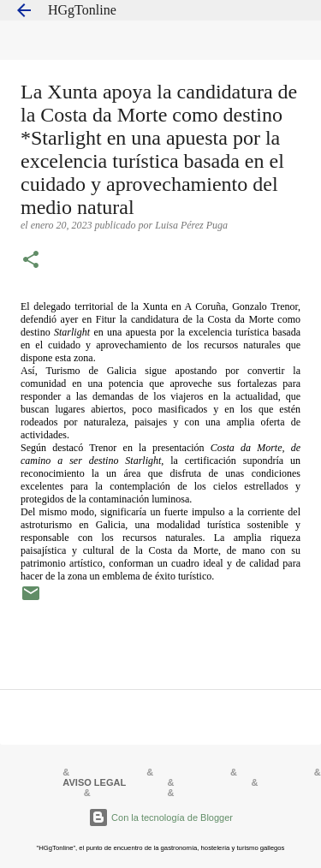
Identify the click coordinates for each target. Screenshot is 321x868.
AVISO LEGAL (94, 782)
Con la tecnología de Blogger (160, 817)
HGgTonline (82, 10)
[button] (31, 261)
